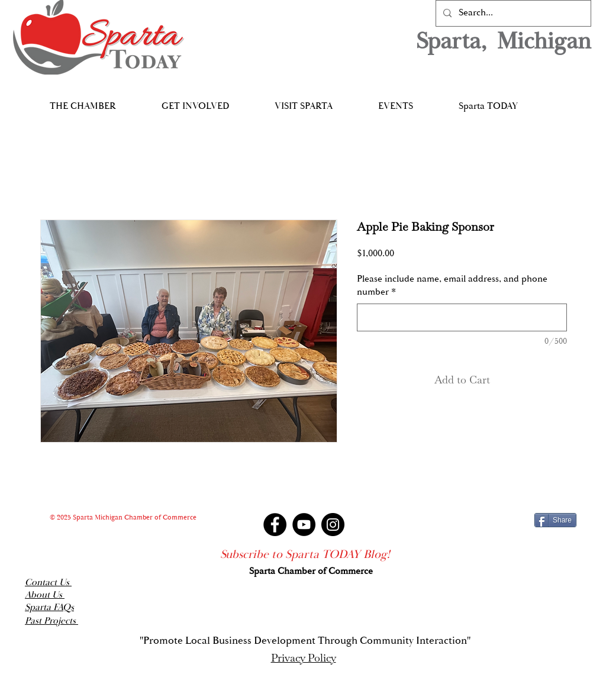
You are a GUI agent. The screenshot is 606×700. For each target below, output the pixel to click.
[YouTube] (304, 525)
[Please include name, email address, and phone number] (462, 317)
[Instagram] (333, 525)
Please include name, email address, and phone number (452, 286)
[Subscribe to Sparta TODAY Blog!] (305, 554)
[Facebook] (275, 525)
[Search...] (512, 13)
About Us (45, 595)
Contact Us (48, 583)
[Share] (555, 520)
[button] (83, 101)
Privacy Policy (304, 658)
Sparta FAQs (49, 607)
